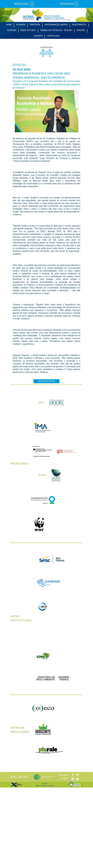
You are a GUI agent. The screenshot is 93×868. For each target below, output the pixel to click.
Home (9, 25)
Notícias (12, 30)
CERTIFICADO (53, 36)
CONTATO (38, 36)
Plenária (21, 25)
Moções (81, 30)
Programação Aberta (56, 25)
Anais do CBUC (28, 30)
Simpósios (35, 25)
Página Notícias (46, 381)
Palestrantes (79, 25)
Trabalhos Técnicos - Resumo (56, 30)
